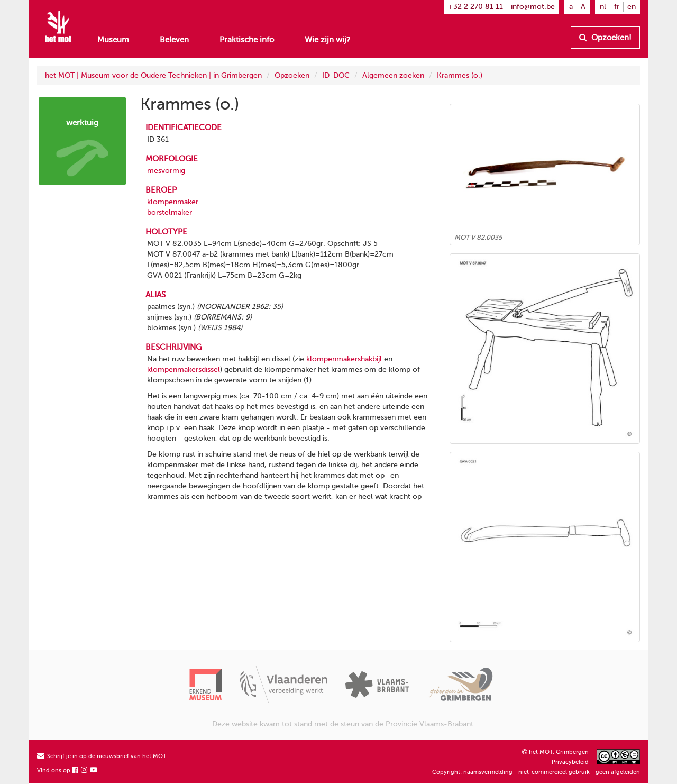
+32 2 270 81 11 (475, 7)
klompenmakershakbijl (344, 359)
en (632, 7)
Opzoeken (292, 75)
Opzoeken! (605, 38)
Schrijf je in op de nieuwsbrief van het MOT (102, 756)
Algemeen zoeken (393, 75)
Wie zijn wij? (327, 40)
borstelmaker (170, 212)
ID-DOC (336, 75)
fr (617, 7)
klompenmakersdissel (184, 370)
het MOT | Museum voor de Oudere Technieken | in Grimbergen (153, 75)
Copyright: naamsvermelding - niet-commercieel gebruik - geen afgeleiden (536, 772)
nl (603, 7)
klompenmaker (173, 202)
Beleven (174, 40)
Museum (113, 40)
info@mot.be (533, 7)
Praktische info (247, 40)
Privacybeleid (570, 762)
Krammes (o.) (460, 75)
